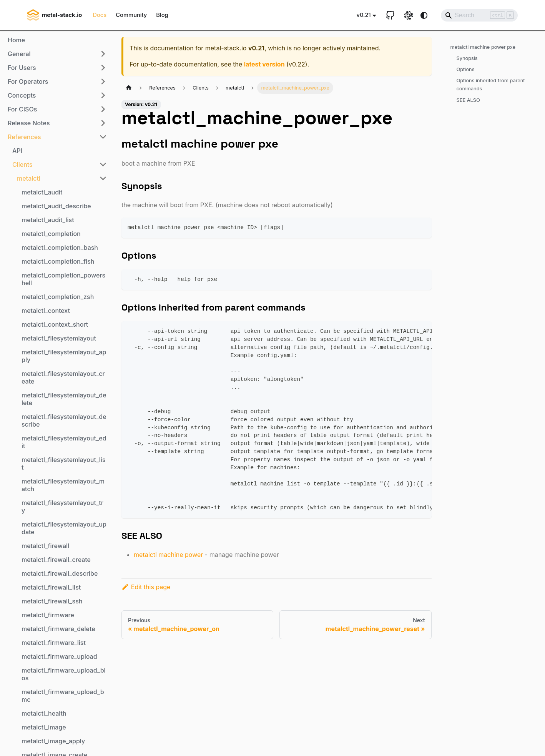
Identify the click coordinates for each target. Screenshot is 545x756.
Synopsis (467, 58)
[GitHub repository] (390, 15)
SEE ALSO (468, 100)
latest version (264, 64)
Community (131, 15)
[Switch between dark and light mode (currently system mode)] (424, 15)
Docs (100, 15)
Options (466, 69)
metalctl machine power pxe (483, 47)
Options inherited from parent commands (491, 85)
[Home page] (129, 88)
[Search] (479, 15)
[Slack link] (409, 15)
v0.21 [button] (363, 15)
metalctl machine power (168, 555)
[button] (57, 54)
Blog (162, 15)
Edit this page (146, 587)
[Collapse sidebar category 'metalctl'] (103, 178)
